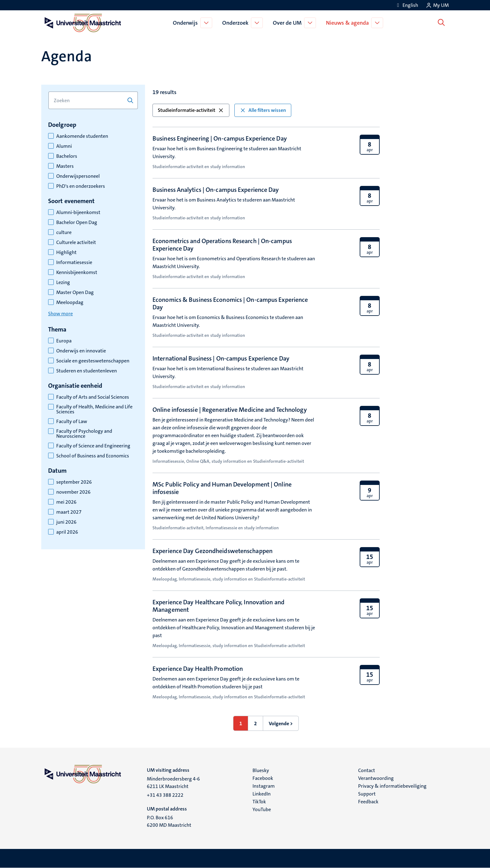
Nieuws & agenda (349, 23)
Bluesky (261, 770)
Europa (64, 341)
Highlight (66, 252)
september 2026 (74, 482)
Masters (65, 166)
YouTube (262, 809)
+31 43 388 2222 (165, 795)
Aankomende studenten (82, 136)
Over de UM (288, 23)
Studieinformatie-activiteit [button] (191, 110)
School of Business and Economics (93, 456)
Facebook (263, 778)
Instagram (264, 786)
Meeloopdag (70, 302)
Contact (367, 770)
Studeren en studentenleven (87, 371)
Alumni (64, 146)
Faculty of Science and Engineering (93, 446)
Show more (60, 314)
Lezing (63, 282)
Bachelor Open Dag (77, 222)
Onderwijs (187, 23)
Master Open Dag (75, 292)
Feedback (368, 802)
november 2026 (73, 492)
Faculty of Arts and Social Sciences (93, 397)
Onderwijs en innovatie (81, 351)
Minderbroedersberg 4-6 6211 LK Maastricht (173, 783)
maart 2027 (69, 512)
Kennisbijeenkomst (77, 272)
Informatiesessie (74, 262)
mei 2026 (66, 502)
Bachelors (67, 156)
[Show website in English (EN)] (407, 5)
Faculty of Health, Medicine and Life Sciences (94, 409)
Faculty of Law (72, 422)
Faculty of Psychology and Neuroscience (84, 434)
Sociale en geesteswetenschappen (93, 361)
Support (367, 794)
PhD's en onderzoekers (81, 186)
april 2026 (67, 532)
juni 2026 (66, 522)
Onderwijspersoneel (78, 176)
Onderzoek (237, 23)
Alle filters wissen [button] (263, 110)
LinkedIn (262, 794)
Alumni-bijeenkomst (78, 212)
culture (64, 232)
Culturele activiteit (76, 242)
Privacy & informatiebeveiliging (392, 786)
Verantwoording (376, 778)
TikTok (259, 802)
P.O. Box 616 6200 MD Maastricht (169, 821)
